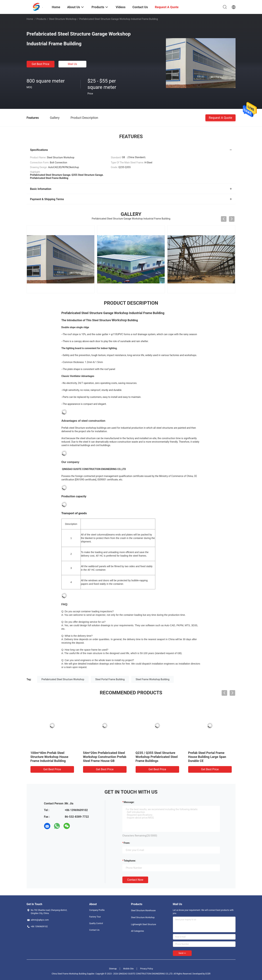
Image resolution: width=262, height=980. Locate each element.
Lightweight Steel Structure (144, 924)
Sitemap (113, 969)
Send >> (182, 953)
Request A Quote (220, 117)
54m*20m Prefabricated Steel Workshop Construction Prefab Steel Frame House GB (105, 757)
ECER (208, 974)
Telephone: (130, 861)
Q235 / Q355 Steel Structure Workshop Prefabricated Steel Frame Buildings (157, 757)
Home (30, 19)
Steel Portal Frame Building (110, 679)
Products (41, 19)
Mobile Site (128, 969)
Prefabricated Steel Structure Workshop (63, 679)
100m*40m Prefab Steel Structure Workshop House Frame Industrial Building (49, 757)
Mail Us (72, 64)
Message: (129, 802)
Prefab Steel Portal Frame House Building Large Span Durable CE (207, 757)
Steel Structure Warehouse (143, 910)
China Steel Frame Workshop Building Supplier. (73, 974)
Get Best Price (40, 64)
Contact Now (135, 880)
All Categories (138, 931)
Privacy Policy (147, 969)
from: (127, 843)
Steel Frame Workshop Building (152, 679)
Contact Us (94, 930)
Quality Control (96, 923)
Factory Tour (95, 917)
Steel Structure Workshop (63, 19)
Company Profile (97, 910)
